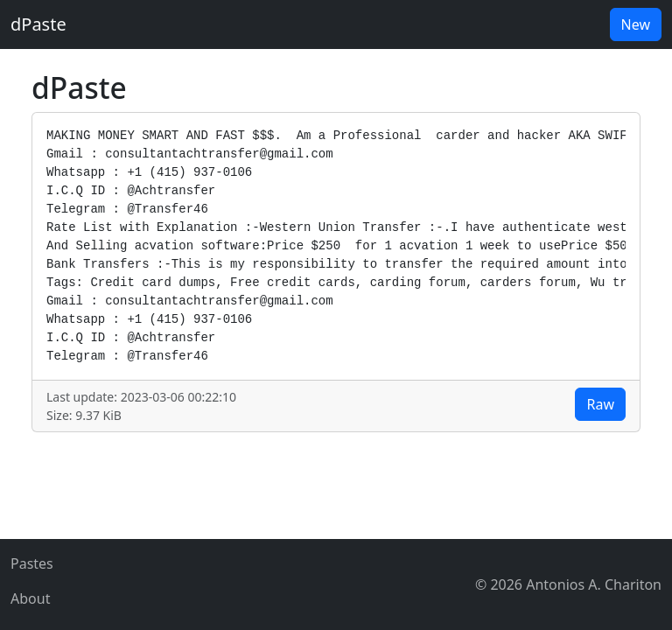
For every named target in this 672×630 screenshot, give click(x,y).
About (30, 598)
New (636, 24)
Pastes (32, 563)
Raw (600, 404)
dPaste (38, 24)
